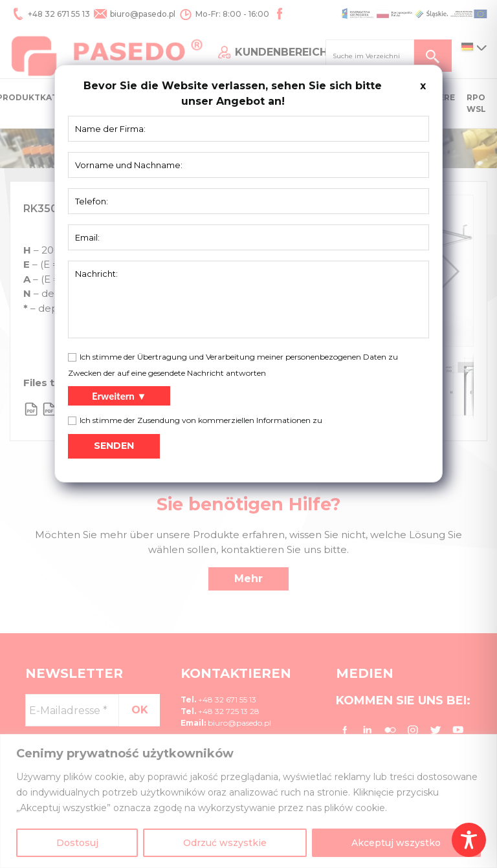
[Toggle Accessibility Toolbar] (469, 840)
